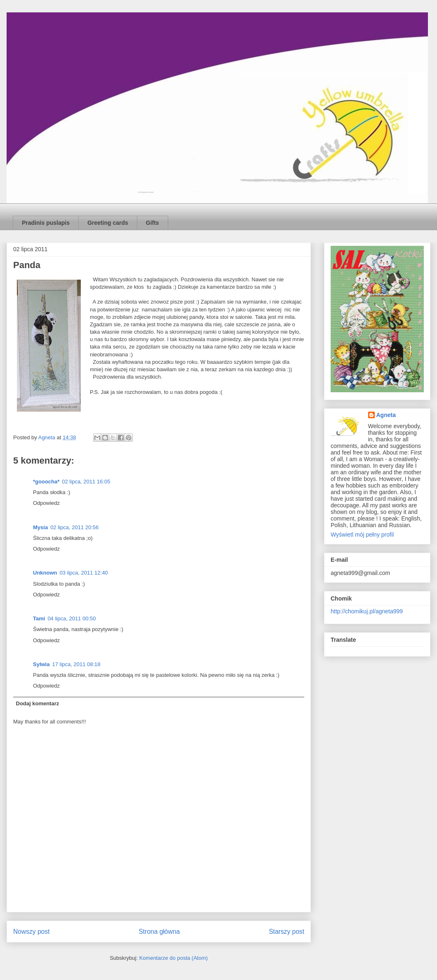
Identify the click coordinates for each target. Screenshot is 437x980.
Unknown (45, 573)
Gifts (153, 223)
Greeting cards (108, 223)
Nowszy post (31, 932)
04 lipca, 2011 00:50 (72, 618)
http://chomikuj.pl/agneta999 (367, 611)
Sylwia (41, 664)
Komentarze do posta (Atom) (174, 958)
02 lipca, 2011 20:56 (74, 527)
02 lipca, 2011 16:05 (86, 482)
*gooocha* (46, 482)
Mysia (40, 527)
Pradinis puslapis (46, 223)
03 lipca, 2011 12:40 (84, 573)
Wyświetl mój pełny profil (362, 535)
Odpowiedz (46, 503)
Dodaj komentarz (38, 703)
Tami (39, 618)
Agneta (386, 415)
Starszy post (287, 932)
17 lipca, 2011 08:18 (76, 664)
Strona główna (159, 932)
